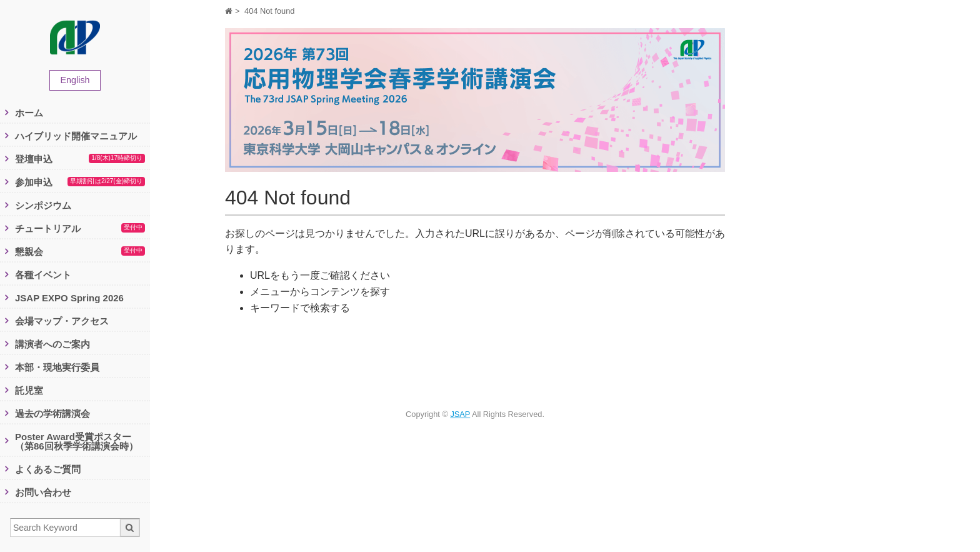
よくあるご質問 (48, 469)
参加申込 (80, 183)
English (75, 80)
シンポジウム (43, 205)
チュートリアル (80, 229)
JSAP (460, 414)
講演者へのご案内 (52, 344)
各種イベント (43, 275)
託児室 (29, 390)
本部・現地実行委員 (57, 367)
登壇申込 (80, 159)
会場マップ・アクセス (62, 321)
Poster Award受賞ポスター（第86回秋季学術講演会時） (77, 441)
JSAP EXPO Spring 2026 (69, 298)
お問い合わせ (43, 492)
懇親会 (80, 252)
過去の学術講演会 (52, 414)
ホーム (29, 113)
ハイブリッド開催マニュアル (76, 136)
